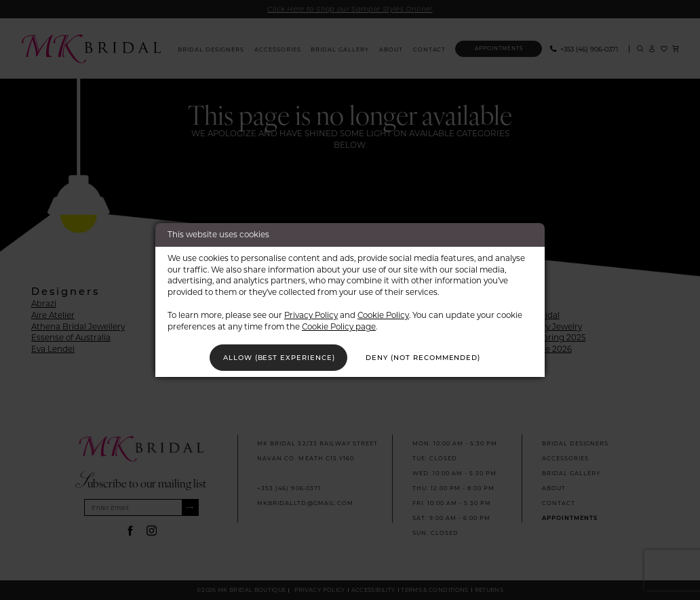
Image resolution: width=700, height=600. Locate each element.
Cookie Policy (383, 314)
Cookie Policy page (339, 326)
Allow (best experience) (277, 357)
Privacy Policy (311, 314)
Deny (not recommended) (426, 357)
